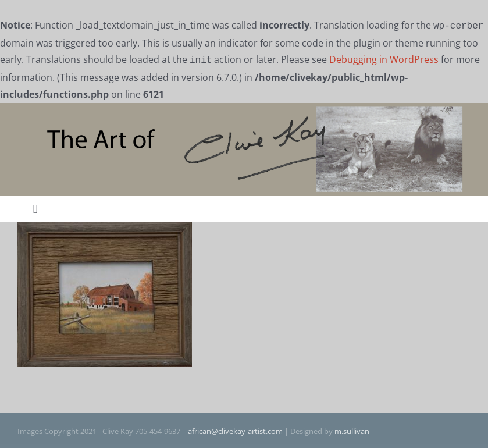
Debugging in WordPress (384, 58)
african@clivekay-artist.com (235, 429)
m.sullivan (352, 429)
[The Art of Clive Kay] (244, 107)
